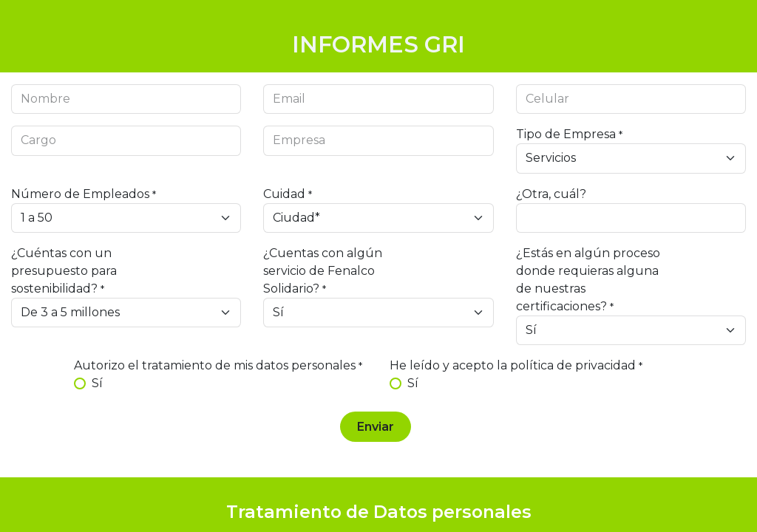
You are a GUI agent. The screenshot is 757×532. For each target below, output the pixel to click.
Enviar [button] (376, 427)
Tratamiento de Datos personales (379, 512)
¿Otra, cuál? (551, 194)
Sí (97, 383)
